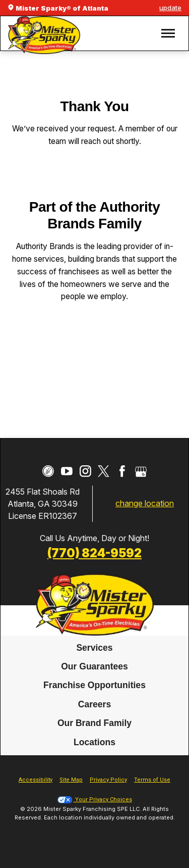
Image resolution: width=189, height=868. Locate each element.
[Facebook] (122, 471)
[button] (168, 33)
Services (94, 648)
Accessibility (36, 780)
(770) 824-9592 (94, 553)
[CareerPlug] (48, 471)
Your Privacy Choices (95, 800)
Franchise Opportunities (94, 686)
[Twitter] (104, 471)
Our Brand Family (94, 723)
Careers (94, 704)
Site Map (71, 780)
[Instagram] (85, 471)
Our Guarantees (94, 666)
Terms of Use (152, 780)
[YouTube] (67, 471)
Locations (94, 742)
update (170, 8)
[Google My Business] (141, 471)
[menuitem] (94, 648)
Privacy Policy (108, 780)
